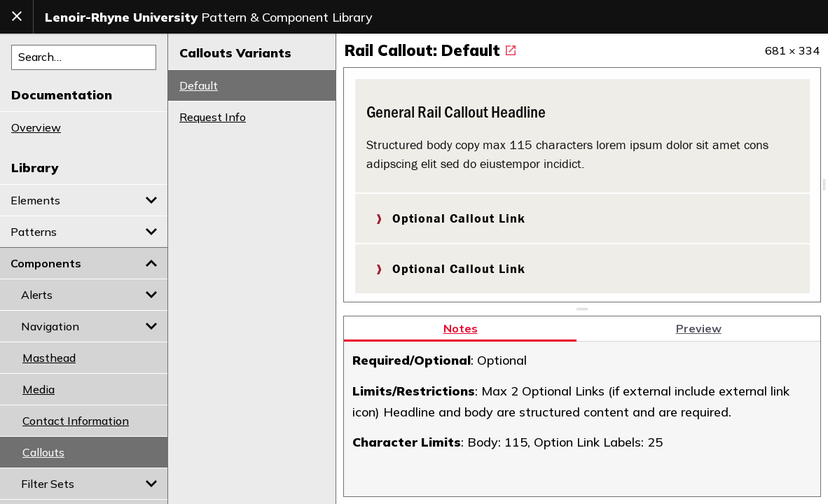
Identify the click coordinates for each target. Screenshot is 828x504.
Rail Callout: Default (430, 50)
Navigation (89, 326)
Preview (699, 322)
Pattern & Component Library (209, 17)
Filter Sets (89, 484)
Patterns (84, 232)
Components (84, 263)
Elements (84, 200)
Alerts (89, 295)
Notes (461, 322)
